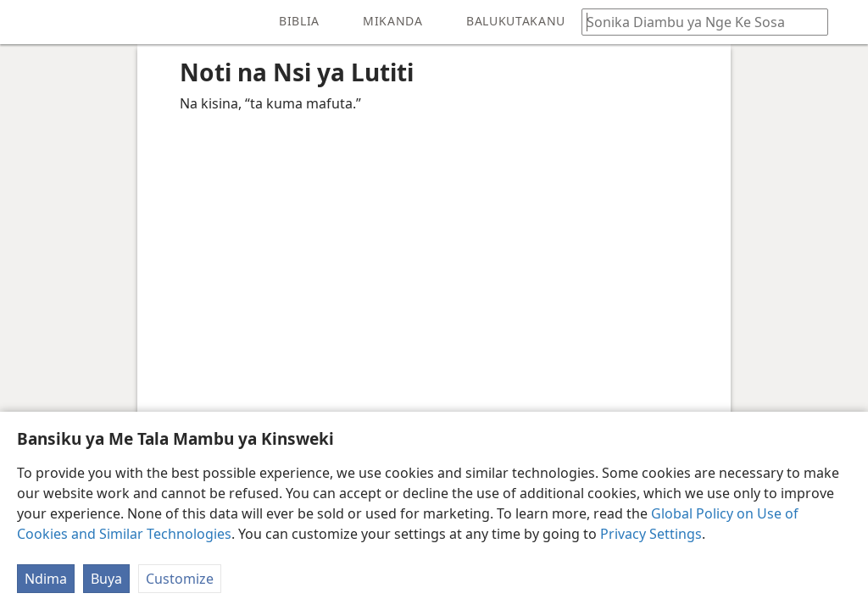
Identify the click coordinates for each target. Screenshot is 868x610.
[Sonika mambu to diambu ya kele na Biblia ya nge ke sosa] (697, 22)
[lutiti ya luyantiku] (25, 22)
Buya (106, 579)
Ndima (46, 579)
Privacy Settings (651, 534)
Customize (180, 579)
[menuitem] (25, 22)
